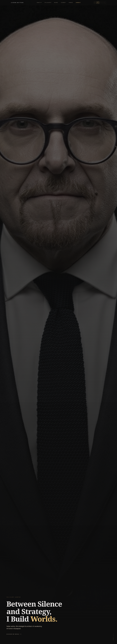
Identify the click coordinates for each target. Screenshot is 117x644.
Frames (71, 3)
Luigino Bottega (17, 3)
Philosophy (48, 3)
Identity (39, 3)
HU (101, 3)
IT (95, 3)
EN (98, 3)
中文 (104, 3)
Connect (78, 3)
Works (56, 3)
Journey (63, 3)
